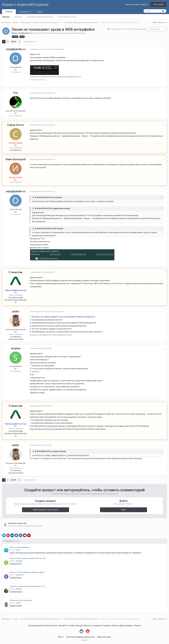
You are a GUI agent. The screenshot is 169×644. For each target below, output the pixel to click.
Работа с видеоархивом (20, 547)
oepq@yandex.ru (25, 33)
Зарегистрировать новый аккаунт (46, 510)
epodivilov (20, 575)
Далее (13, 42)
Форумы (6, 17)
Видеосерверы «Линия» (130, 626)
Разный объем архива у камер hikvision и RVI (28, 558)
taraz (18, 550)
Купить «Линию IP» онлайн (63, 626)
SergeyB (19, 561)
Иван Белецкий (16, 159)
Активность (25, 12)
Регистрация (158, 4)
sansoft (19, 589)
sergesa (16, 348)
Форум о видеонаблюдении (25, 4)
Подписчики (154, 29)
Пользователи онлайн (67, 17)
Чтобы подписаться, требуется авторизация (128, 29)
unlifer (16, 311)
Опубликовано (41, 49)
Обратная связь (104, 637)
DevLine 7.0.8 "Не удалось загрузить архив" (27, 572)
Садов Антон (16, 125)
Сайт (40, 12)
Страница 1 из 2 (30, 42)
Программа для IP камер (39, 626)
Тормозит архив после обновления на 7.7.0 (27, 586)
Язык (61, 637)
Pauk (54, 228)
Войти (123, 510)
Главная (9, 12)
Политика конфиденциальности (40, 17)
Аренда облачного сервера (88, 626)
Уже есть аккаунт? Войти (137, 4)
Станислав (16, 272)
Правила (18, 17)
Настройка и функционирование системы (67, 33)
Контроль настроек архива (21, 600)
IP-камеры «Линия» (110, 626)
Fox (16, 93)
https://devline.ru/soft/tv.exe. (41, 429)
